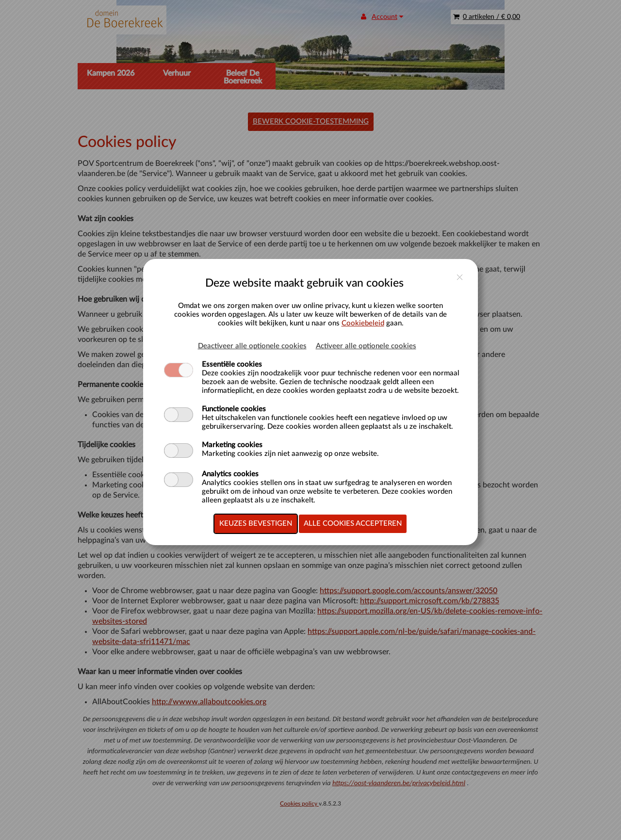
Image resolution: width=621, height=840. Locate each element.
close (460, 277)
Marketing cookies (232, 445)
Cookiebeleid (363, 323)
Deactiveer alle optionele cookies (252, 346)
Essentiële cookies (232, 364)
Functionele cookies (234, 409)
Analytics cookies (230, 474)
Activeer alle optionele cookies (366, 346)
